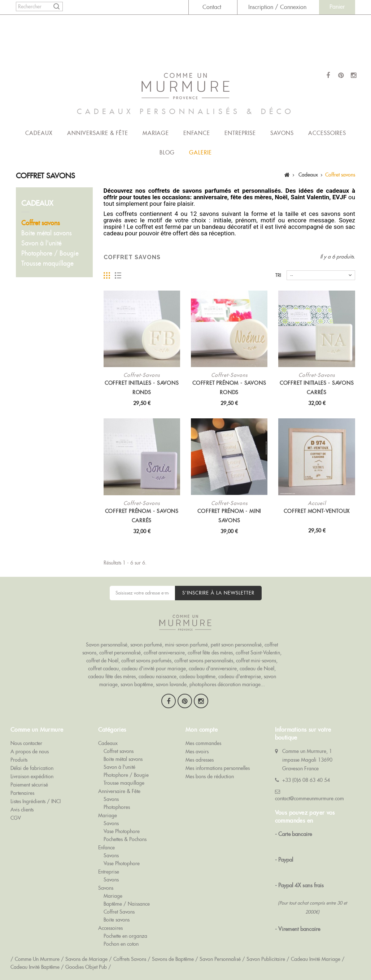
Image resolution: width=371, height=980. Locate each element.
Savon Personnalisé (220, 959)
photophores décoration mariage (225, 684)
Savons (282, 133)
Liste (118, 276)
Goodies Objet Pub (86, 967)
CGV (16, 818)
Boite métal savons (47, 233)
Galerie (200, 153)
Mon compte (202, 730)
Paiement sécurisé (29, 785)
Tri (278, 275)
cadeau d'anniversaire (213, 668)
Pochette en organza (125, 936)
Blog (167, 153)
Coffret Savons (119, 912)
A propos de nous (30, 752)
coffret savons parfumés (146, 661)
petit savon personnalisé (236, 645)
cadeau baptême (197, 676)
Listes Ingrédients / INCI (36, 801)
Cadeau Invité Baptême (35, 967)
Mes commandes (203, 743)
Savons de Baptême (173, 959)
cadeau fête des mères (112, 676)
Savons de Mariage (86, 959)
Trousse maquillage (47, 263)
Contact (212, 7)
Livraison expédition (32, 776)
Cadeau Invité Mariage (316, 959)
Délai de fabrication (32, 768)
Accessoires (327, 133)
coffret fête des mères (210, 653)
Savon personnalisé (107, 645)
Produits (19, 760)
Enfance (197, 133)
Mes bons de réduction (210, 776)
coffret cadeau (103, 668)
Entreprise (240, 133)
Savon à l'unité (42, 243)
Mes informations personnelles (218, 768)
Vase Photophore (122, 831)
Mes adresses (200, 760)
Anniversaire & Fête (98, 133)
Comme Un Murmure (37, 959)
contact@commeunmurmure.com (309, 798)
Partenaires (22, 793)
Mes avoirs (197, 752)
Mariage (156, 133)
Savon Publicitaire (266, 959)
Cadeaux (39, 133)
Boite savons (117, 920)
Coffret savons (41, 223)
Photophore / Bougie (50, 253)
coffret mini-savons (256, 661)
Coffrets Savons (130, 959)
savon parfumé (146, 645)
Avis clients (22, 810)
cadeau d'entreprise (240, 676)
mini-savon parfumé (186, 645)
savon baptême (137, 684)
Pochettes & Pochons (125, 839)
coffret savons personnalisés (204, 661)
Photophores (117, 807)
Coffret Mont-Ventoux (317, 511)
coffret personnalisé (120, 653)
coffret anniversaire (164, 653)
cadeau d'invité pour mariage (154, 668)
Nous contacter (26, 743)
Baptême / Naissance (127, 904)
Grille (107, 276)
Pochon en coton (121, 944)
